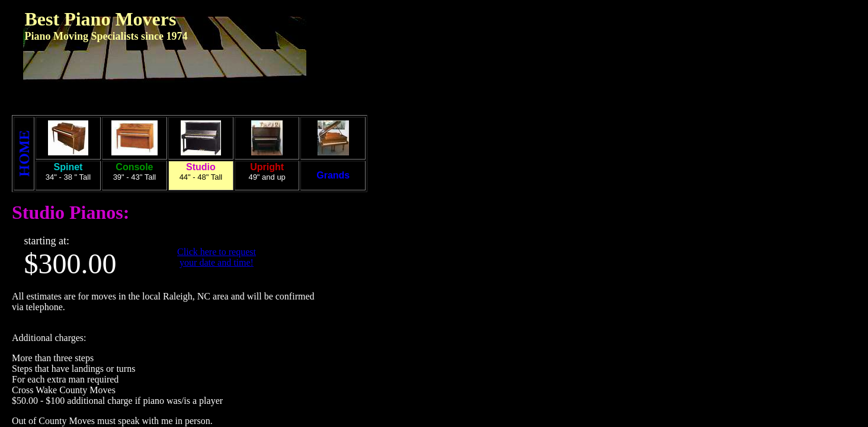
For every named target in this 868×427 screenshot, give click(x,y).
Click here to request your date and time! (217, 257)
